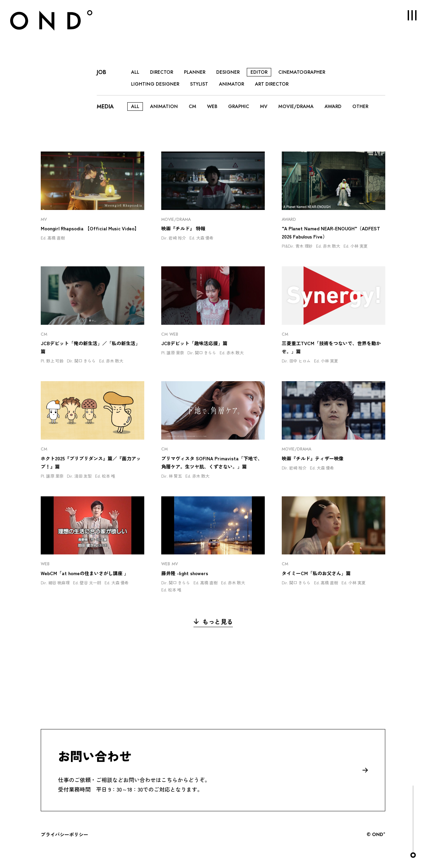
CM (192, 106)
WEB (212, 106)
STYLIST (199, 84)
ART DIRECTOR (272, 84)
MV (264, 106)
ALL (135, 72)
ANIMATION (164, 106)
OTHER (360, 106)
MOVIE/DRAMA (296, 106)
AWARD (333, 106)
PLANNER (195, 72)
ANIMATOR (231, 84)
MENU (407, 15)
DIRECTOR (162, 72)
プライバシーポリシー (64, 834)
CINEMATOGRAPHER (302, 72)
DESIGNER (228, 72)
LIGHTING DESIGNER (155, 84)
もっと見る (213, 621)
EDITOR (259, 72)
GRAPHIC (239, 106)
